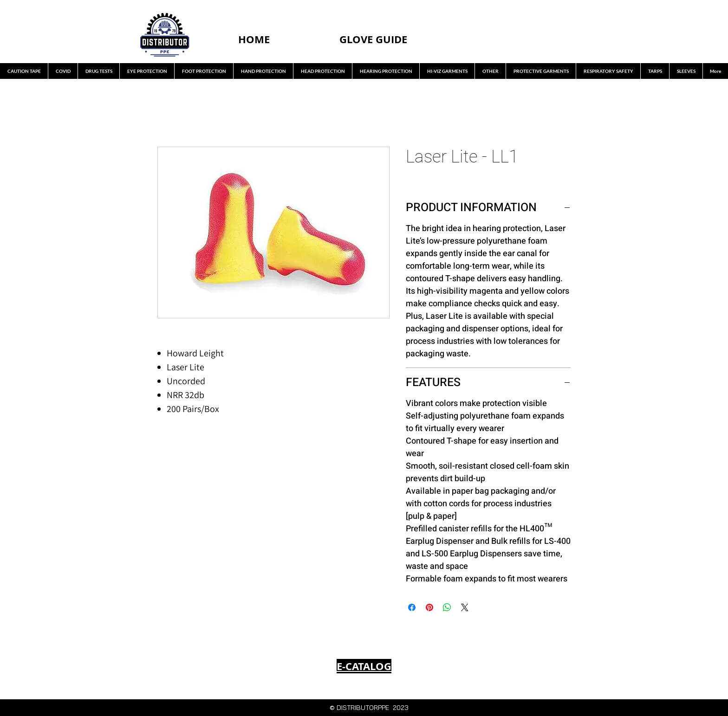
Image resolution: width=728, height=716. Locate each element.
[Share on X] (465, 607)
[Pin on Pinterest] (429, 607)
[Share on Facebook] (412, 607)
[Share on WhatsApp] (447, 607)
